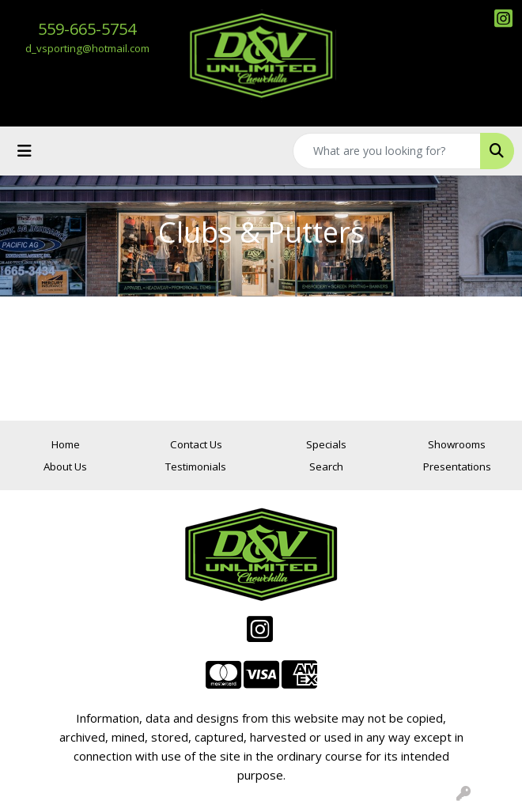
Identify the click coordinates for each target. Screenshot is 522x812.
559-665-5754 (87, 29)
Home (66, 444)
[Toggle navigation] (25, 151)
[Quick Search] (387, 151)
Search (326, 466)
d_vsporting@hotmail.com (87, 48)
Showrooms (457, 444)
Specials (326, 444)
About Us (65, 466)
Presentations (457, 466)
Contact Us (196, 444)
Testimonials (196, 466)
